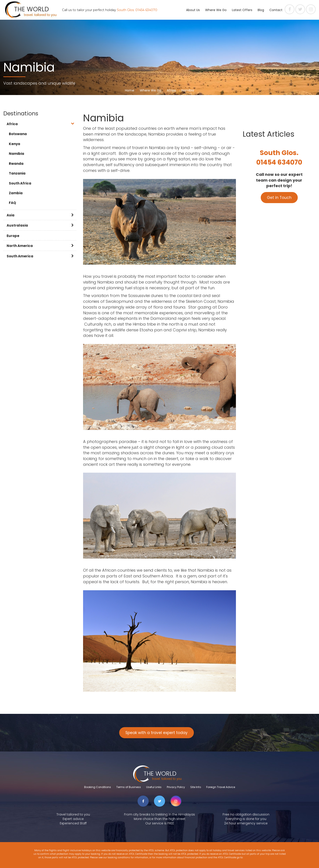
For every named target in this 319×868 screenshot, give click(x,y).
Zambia (16, 193)
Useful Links (154, 787)
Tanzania (17, 173)
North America (20, 246)
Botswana (18, 134)
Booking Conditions (98, 787)
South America (20, 256)
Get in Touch (279, 198)
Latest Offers (242, 10)
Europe (13, 236)
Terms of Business (129, 787)
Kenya (15, 144)
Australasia (17, 225)
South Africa (20, 183)
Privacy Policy (176, 787)
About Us (193, 10)
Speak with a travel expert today (157, 733)
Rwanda (16, 164)
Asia (11, 215)
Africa (12, 124)
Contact (276, 10)
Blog (261, 10)
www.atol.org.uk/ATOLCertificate (262, 857)
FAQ (12, 203)
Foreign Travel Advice (221, 787)
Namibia (17, 154)
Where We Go (216, 10)
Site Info (196, 787)
